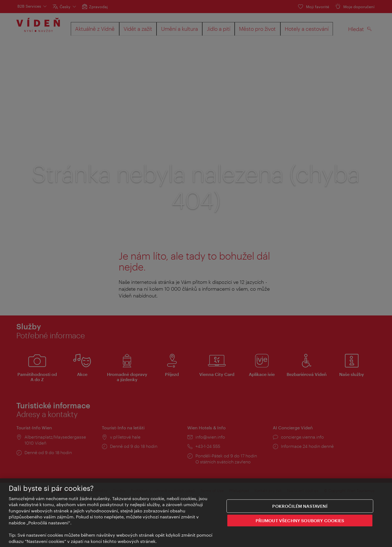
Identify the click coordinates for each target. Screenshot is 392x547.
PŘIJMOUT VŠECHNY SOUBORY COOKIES (300, 521)
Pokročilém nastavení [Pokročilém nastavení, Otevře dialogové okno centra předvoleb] (300, 507)
